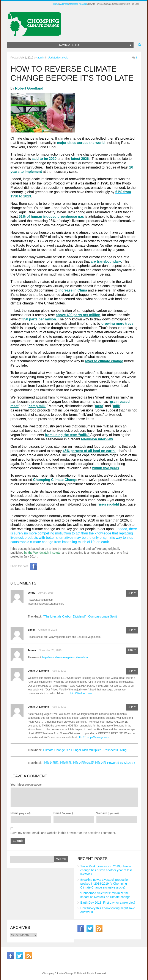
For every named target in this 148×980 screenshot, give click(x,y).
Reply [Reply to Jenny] (132, 593)
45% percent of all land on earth (89, 451)
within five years (106, 468)
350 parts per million (39, 319)
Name (21, 813)
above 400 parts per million (78, 315)
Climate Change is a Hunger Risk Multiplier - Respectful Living (85, 750)
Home (56, 4)
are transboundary (106, 261)
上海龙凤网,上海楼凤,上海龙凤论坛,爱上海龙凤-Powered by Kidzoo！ (90, 763)
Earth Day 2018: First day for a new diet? (108, 903)
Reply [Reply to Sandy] (132, 630)
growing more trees (117, 324)
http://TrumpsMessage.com (93, 737)
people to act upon (99, 529)
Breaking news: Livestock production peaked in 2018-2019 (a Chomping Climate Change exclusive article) (105, 884)
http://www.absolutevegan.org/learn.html (65, 657)
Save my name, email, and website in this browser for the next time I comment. (63, 833)
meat (99, 406)
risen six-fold (108, 504)
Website (108, 813)
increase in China (73, 290)
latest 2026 (80, 159)
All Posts (65, 4)
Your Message (26, 785)
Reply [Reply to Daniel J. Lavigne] (132, 671)
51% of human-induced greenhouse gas (51, 217)
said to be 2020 (44, 159)
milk (116, 406)
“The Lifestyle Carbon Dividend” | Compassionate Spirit (80, 616)
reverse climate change (104, 361)
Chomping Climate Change (55, 480)
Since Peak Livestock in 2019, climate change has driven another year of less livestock (106, 870)
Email (63, 813)
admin (41, 58)
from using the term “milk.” (67, 435)
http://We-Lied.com (81, 693)
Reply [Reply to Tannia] (132, 651)
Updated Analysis (78, 4)
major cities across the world (81, 143)
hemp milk (37, 406)
